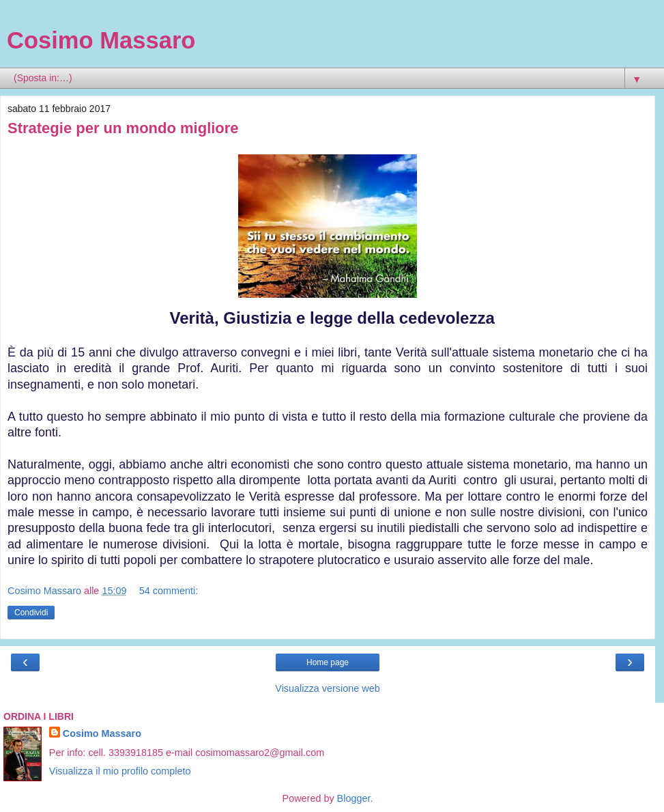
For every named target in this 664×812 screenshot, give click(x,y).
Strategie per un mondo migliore (123, 128)
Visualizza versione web (327, 688)
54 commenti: (169, 591)
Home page (328, 662)
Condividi (31, 613)
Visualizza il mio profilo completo (120, 771)
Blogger (354, 798)
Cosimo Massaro (101, 40)
